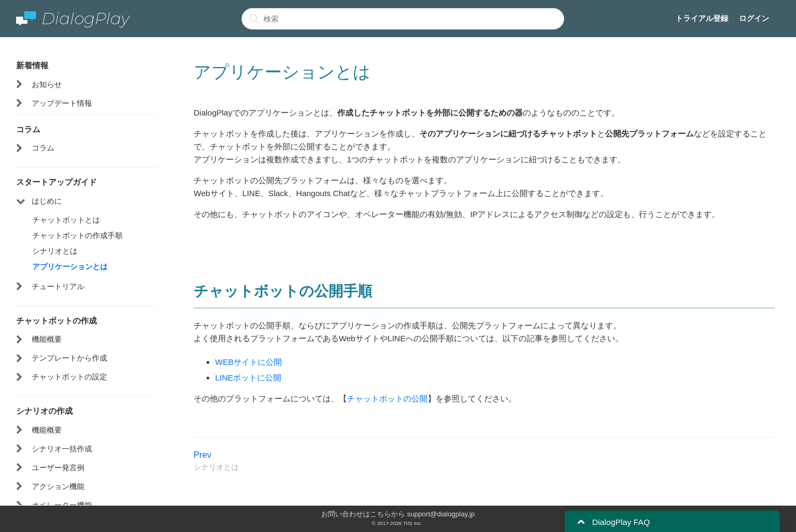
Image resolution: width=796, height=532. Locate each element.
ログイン (754, 18)
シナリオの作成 (44, 411)
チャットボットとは (66, 220)
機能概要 (47, 339)
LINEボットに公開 (248, 378)
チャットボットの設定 (69, 377)
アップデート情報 (62, 103)
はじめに (47, 201)
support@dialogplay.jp (441, 514)
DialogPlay (73, 19)
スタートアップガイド (56, 182)
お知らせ (47, 84)
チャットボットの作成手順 (77, 235)
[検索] (403, 19)
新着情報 (32, 65)
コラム (28, 129)
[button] (581, 522)
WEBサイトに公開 (248, 362)
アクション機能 (58, 486)
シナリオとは (55, 251)
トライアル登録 (702, 18)
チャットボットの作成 (56, 320)
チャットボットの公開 (387, 398)
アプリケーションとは (70, 267)
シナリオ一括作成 (62, 449)
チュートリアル (58, 286)
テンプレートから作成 (69, 358)
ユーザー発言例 (58, 468)
